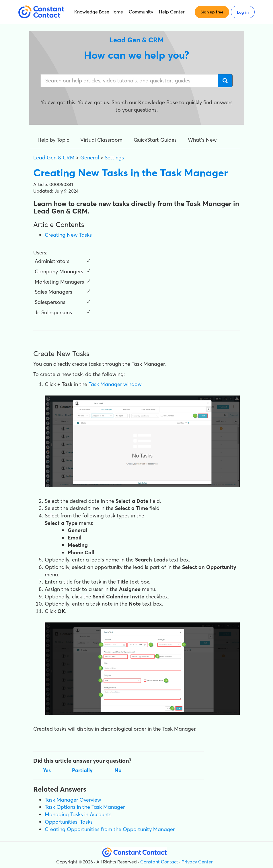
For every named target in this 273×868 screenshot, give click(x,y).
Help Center (172, 12)
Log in (243, 12)
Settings (114, 158)
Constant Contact (159, 862)
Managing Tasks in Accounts (78, 814)
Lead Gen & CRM (54, 158)
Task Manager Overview (73, 800)
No (118, 770)
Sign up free (212, 12)
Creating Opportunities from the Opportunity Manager (110, 829)
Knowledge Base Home (99, 12)
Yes (47, 770)
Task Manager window (115, 384)
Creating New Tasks (68, 235)
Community (141, 12)
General (90, 158)
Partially (82, 770)
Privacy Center (197, 862)
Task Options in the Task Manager (85, 807)
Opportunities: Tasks (69, 822)
